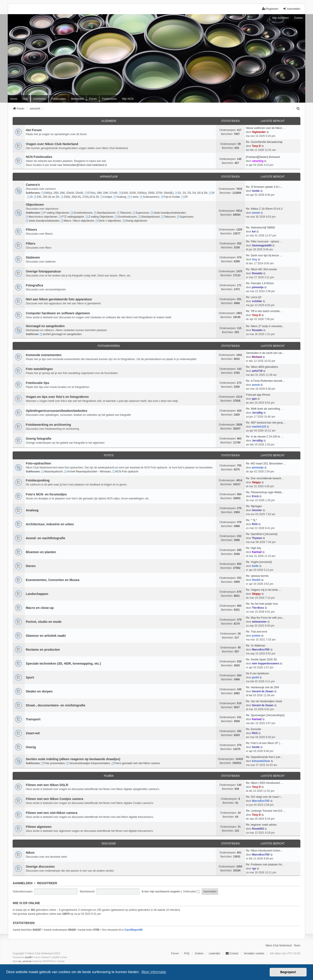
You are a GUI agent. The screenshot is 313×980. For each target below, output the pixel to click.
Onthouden (192, 892)
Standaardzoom (105, 213)
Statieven (33, 257)
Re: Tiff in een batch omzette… (264, 311)
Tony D (256, 146)
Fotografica (34, 285)
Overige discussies (40, 867)
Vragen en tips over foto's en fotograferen (57, 397)
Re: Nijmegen (254, 506)
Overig (31, 747)
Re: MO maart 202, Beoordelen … (266, 464)
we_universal (25, 961)
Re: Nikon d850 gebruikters (262, 367)
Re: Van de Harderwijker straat (264, 701)
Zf (30, 197)
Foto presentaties (53, 763)
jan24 (255, 677)
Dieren (31, 566)
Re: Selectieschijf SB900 (260, 228)
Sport (30, 677)
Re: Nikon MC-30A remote (261, 269)
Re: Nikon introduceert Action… (264, 851)
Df (212, 193)
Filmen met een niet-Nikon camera (52, 813)
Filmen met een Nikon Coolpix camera (54, 799)
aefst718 (257, 371)
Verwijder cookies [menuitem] (254, 953)
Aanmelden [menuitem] (292, 9)
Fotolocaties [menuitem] (59, 99)
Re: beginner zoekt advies (261, 825)
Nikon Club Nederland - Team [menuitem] (283, 945)
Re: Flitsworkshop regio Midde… (265, 492)
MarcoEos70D (261, 650)
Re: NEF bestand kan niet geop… (266, 423)
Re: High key (254, 548)
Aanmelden (22, 883)
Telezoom (124, 213)
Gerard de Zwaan (263, 691)
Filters (30, 244)
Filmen (109, 776)
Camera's (33, 185)
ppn (254, 399)
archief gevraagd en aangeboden (61, 334)
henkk (256, 191)
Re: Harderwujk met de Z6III (263, 687)
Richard (257, 357)
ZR (185, 197)
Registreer (47, 883)
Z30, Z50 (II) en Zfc (47, 197)
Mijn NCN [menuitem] (128, 99)
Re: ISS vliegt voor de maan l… (264, 797)
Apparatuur (109, 177)
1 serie (133, 197)
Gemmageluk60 (262, 245)
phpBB (28, 957)
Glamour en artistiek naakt (46, 636)
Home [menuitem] (13, 99)
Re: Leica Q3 (254, 297)
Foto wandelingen (39, 369)
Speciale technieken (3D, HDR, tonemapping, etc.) (63, 664)
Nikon (30, 853)
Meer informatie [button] (154, 972)
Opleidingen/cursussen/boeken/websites (56, 411)
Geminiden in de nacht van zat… (265, 353)
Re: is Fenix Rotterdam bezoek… (266, 381)
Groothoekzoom (82, 213)
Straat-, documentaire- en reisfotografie (55, 705)
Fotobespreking (38, 480)
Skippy (256, 482)
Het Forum (34, 130)
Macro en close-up (40, 608)
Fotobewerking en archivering (48, 425)
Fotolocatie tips (37, 383)
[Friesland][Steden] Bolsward (263, 157)
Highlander (259, 132)
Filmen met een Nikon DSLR (47, 785)
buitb (255, 566)
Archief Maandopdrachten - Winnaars (88, 472)
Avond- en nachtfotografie (45, 538)
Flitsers (31, 230)
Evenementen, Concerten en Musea (52, 580)
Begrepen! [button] (288, 972)
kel (254, 232)
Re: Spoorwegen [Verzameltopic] (265, 715)
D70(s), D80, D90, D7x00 (101, 193)
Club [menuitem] (25, 99)
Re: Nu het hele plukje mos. (262, 604)
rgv (254, 869)
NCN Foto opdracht (125, 472)
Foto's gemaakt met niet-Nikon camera (136, 763)
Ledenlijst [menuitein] (214, 953)
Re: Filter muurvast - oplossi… (264, 242)
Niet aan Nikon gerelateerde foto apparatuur (59, 299)
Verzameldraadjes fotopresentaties (88, 763)
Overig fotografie (38, 439)
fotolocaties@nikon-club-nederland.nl (85, 165)
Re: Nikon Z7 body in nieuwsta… (265, 326)
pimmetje (258, 287)
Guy (254, 259)
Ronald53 (258, 829)
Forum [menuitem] (93, 99)
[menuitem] (298, 109)
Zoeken (299, 18)
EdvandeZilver (261, 761)
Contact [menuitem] (232, 953)
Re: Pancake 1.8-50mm (260, 283)
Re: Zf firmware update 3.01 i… (264, 187)
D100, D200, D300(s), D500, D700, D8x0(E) (146, 193)
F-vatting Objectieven (55, 213)
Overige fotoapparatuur (43, 271)
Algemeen (109, 121)
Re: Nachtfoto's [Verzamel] (262, 534)
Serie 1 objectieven (108, 221)
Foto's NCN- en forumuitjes (46, 494)
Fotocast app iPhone (258, 395)
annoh (256, 213)
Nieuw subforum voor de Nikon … (266, 128)
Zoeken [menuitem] (199, 953)
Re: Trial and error (257, 632)
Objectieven (35, 205)
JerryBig (257, 413)
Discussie (109, 844)
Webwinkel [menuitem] (77, 99)
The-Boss (258, 608)
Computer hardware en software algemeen (58, 313)
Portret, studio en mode (44, 622)
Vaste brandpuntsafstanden (168, 213)
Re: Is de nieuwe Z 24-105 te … (265, 437)
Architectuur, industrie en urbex (50, 524)
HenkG (256, 580)
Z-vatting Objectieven (100, 217)
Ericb (255, 496)
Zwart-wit (33, 733)
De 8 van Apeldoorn (258, 673)
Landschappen (37, 594)
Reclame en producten (43, 650)
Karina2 (257, 552)
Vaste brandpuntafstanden (43, 221)
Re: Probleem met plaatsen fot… (265, 865)
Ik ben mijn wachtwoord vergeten (161, 892)
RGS (255, 524)
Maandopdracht (52, 472)
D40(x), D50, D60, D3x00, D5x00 (62, 193)
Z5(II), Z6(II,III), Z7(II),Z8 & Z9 (80, 197)
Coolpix (106, 197)
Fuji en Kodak (170, 197)
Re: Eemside (254, 729)
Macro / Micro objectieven (78, 221)
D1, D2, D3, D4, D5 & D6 (191, 193)
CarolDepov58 (133, 930)
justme (256, 636)
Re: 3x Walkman (256, 646)
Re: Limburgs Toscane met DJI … (266, 811)
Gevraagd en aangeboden (45, 326)
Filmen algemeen (39, 827)
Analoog (120, 197)
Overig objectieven (135, 221)
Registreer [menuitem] (270, 9)
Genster (257, 510)
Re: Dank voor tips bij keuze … (264, 255)
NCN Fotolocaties (39, 157)
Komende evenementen (44, 355)
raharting (258, 161)
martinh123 (259, 427)
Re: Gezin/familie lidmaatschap (264, 142)
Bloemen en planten (41, 552)
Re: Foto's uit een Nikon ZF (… (264, 743)
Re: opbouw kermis (257, 576)
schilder (257, 301)
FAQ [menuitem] (187, 953)
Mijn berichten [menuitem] (281, 18)
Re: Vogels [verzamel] (259, 562)
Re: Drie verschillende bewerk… (265, 478)
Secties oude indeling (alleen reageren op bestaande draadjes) (73, 759)
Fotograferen (109, 346)
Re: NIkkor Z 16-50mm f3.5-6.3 (264, 209)
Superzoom (141, 213)
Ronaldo (257, 273)
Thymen (257, 538)
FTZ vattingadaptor (71, 217)
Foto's (109, 455)
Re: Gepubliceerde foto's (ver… (265, 757)
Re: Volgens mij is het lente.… (264, 590)
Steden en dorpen (39, 691)
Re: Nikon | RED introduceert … (265, 783)
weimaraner (259, 622)
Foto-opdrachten (38, 463)
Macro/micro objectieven (41, 217)
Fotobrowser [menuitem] (109, 99)
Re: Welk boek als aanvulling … (265, 409)
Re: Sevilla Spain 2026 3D (261, 660)
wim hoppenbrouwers (266, 664)
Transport (33, 719)
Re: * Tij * (252, 520)
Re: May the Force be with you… (265, 618)
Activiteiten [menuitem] (40, 99)
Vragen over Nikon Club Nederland (52, 144)
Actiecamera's (150, 197)
